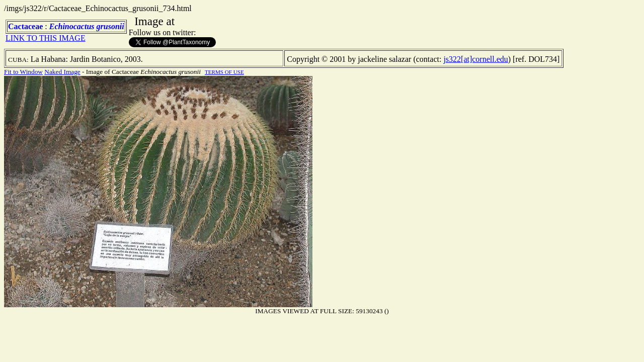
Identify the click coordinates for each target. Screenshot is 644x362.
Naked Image (62, 72)
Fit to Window (23, 72)
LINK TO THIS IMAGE (46, 38)
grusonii (110, 26)
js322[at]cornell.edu (475, 59)
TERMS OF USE (224, 72)
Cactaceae (25, 26)
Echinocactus (72, 26)
